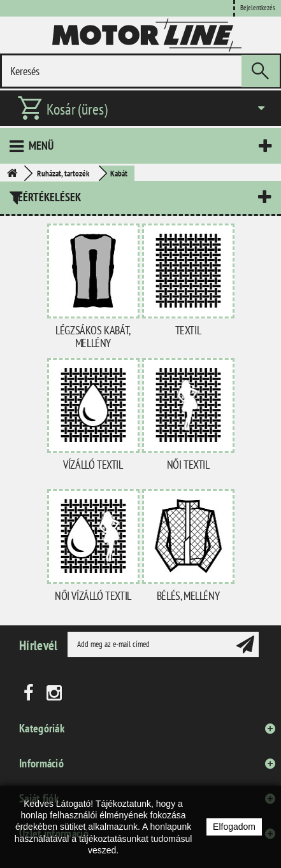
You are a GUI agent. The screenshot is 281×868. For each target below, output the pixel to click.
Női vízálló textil (93, 596)
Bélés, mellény (188, 596)
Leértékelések (47, 197)
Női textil (188, 465)
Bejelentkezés (258, 8)
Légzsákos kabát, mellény (93, 337)
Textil (188, 330)
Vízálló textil (93, 465)
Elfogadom (234, 827)
